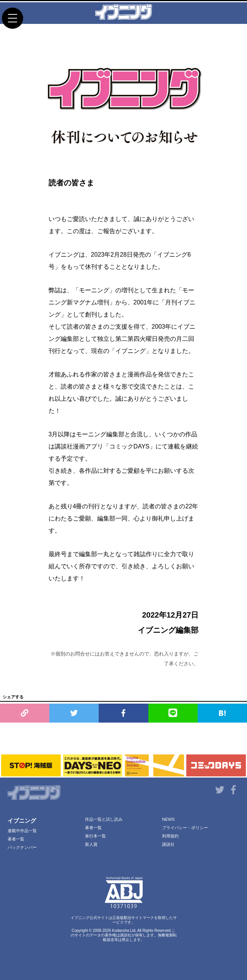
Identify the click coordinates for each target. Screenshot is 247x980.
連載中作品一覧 (22, 831)
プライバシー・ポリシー (185, 828)
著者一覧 (16, 839)
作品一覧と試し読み (104, 819)
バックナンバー (22, 847)
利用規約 (170, 836)
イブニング (22, 821)
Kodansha (120, 931)
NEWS (168, 819)
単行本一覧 (95, 836)
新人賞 (91, 844)
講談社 (168, 844)
